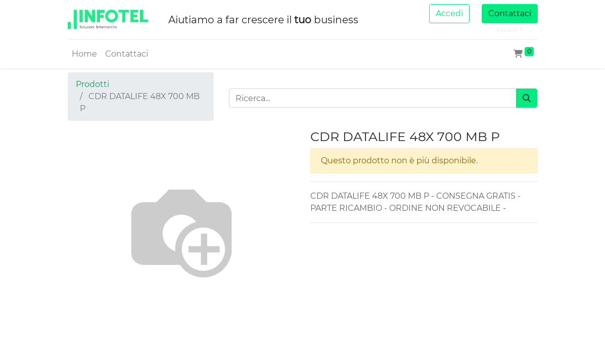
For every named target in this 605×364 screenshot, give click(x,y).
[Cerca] (527, 98)
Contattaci (510, 13)
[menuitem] (84, 54)
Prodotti (92, 84)
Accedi (449, 13)
